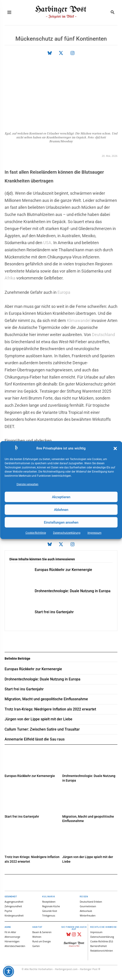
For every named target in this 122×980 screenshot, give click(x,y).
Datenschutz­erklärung (67, 533)
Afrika (10, 278)
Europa (64, 292)
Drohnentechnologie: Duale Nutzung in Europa (73, 591)
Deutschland (103, 335)
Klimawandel (79, 320)
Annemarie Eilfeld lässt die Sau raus (35, 739)
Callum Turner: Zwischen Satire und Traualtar (42, 729)
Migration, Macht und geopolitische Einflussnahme (46, 699)
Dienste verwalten (27, 484)
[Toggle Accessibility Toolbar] (9, 971)
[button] (115, 449)
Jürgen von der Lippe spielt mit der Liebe (38, 719)
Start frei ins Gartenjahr (54, 612)
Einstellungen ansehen (61, 522)
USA (47, 243)
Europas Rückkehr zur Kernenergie (63, 570)
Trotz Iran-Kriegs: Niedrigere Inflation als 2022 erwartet (50, 709)
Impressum (95, 533)
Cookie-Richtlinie (36, 533)
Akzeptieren (61, 497)
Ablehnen (61, 510)
